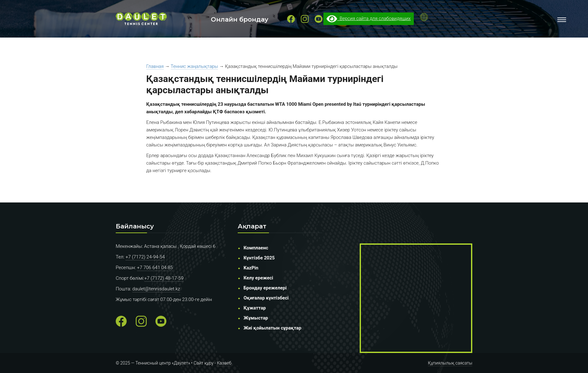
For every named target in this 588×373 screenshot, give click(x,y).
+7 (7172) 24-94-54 (145, 257)
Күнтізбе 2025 (259, 258)
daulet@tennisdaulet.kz (156, 289)
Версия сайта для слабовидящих (369, 18)
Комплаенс (256, 248)
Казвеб (224, 363)
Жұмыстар (256, 318)
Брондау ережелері (265, 288)
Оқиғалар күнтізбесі (266, 298)
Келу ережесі (259, 278)
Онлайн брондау (240, 19)
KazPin (251, 268)
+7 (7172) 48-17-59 (164, 278)
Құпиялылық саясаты (450, 363)
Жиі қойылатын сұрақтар (273, 328)
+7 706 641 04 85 (155, 268)
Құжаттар (255, 308)
